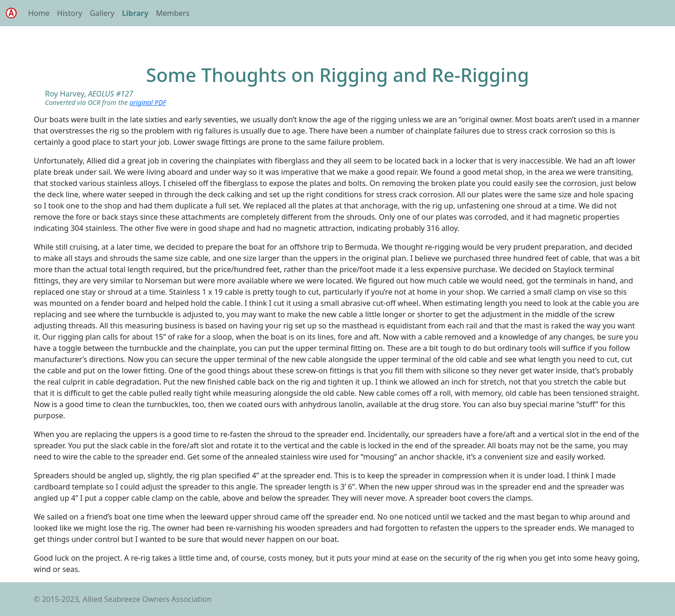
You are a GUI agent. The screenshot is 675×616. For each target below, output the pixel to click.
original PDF (148, 102)
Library (135, 13)
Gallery (102, 13)
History (70, 13)
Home (39, 13)
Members (173, 13)
